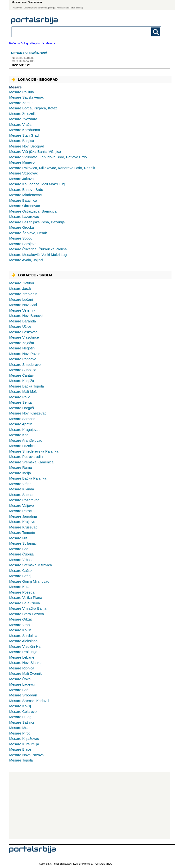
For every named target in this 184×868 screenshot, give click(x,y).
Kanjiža (22, 381)
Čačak (21, 571)
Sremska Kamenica (31, 462)
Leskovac (23, 332)
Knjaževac (24, 738)
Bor (19, 549)
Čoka (20, 679)
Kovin (20, 630)
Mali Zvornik (25, 673)
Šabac (21, 495)
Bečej (20, 576)
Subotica (23, 370)
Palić (20, 397)
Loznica (22, 446)
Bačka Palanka (28, 478)
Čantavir (22, 375)
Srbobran (23, 695)
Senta (20, 402)
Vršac (20, 484)
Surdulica (23, 636)
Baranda (22, 321)
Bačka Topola (26, 386)
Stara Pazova (26, 614)
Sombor (22, 419)
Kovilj (20, 706)
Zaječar (22, 343)
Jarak (20, 289)
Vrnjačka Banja (28, 608)
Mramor (22, 728)
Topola (21, 760)
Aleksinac (23, 641)
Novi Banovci (26, 316)
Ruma (20, 467)
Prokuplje (23, 652)
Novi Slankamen (29, 663)
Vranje (21, 625)
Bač (19, 690)
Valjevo (21, 505)
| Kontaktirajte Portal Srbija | (69, 8)
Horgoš (22, 408)
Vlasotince (24, 337)
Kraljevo (22, 522)
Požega (22, 592)
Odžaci (21, 619)
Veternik (22, 310)
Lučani (21, 299)
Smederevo (25, 364)
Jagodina (23, 516)
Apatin (21, 424)
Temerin (22, 532)
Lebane (22, 657)
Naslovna (17, 8)
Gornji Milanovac (29, 581)
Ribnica (22, 668)
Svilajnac (23, 543)
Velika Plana (26, 598)
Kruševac (23, 527)
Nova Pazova (26, 755)
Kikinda (22, 489)
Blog (51, 8)
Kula (19, 587)
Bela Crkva (25, 603)
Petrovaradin (26, 457)
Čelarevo (23, 711)
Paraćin (22, 511)
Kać (19, 435)
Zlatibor (22, 283)
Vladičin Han (26, 646)
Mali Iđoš (23, 391)
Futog (20, 717)
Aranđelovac (26, 440)
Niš (18, 538)
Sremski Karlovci (29, 701)
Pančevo (23, 359)
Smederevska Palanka (34, 451)
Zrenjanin (23, 294)
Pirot (19, 733)
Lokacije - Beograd (35, 79)
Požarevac (24, 500)
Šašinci (22, 722)
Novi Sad (23, 305)
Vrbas (20, 560)
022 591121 (21, 65)
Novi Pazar (25, 354)
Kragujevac (25, 430)
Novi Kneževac (28, 413)
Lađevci (22, 684)
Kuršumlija (24, 744)
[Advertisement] (89, 805)
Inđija (20, 473)
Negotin (22, 348)
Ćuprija (21, 554)
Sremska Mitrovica (31, 565)
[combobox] (72, 32)
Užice (20, 326)
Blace (20, 749)
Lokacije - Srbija (32, 275)
